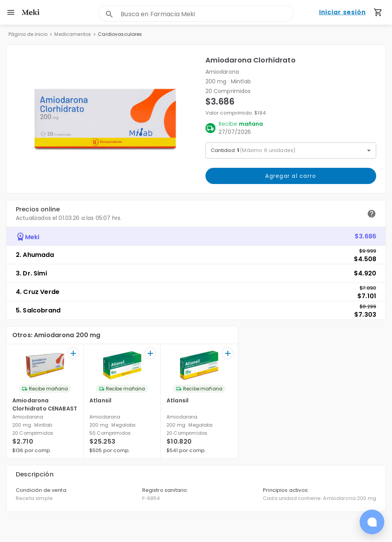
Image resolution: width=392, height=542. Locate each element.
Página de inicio (28, 34)
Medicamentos (73, 34)
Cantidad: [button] (253, 150)
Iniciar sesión (342, 13)
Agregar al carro (291, 176)
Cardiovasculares (120, 34)
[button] (106, 119)
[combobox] (207, 14)
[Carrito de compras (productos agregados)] (378, 12)
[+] (73, 353)
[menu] (11, 12)
